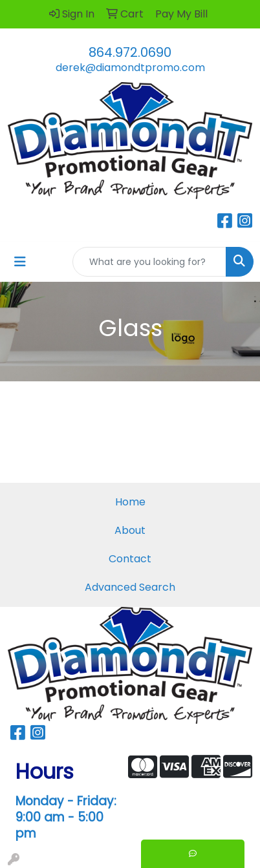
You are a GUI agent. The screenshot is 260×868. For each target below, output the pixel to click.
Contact (130, 559)
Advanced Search (130, 587)
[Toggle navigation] (20, 262)
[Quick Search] (149, 262)
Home (130, 502)
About (130, 530)
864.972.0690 (130, 52)
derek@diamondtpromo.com (130, 68)
